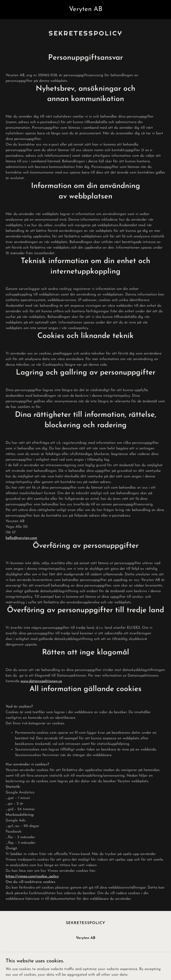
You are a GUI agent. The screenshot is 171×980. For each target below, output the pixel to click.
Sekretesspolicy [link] (85, 923)
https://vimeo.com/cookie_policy (32, 876)
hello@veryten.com (21, 538)
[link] (86, 10)
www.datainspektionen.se (41, 681)
